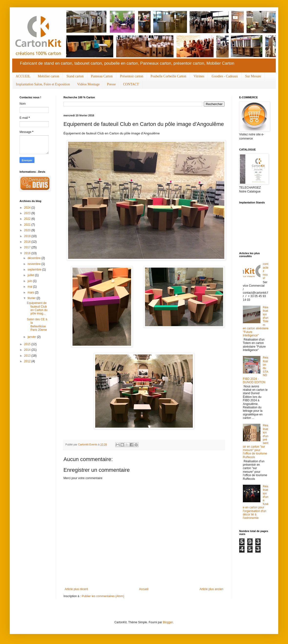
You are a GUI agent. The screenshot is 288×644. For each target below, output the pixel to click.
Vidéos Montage (88, 84)
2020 (28, 230)
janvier (32, 337)
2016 (28, 253)
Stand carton (75, 76)
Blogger (168, 622)
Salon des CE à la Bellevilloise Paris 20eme (37, 325)
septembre (35, 270)
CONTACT (131, 84)
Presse (111, 84)
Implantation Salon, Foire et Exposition (43, 84)
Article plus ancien (211, 589)
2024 (28, 208)
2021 (28, 225)
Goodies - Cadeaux (225, 76)
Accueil (144, 589)
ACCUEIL (23, 76)
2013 (28, 356)
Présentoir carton (132, 76)
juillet (31, 275)
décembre (35, 258)
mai (30, 287)
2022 (28, 219)
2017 (28, 247)
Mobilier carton (48, 76)
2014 (28, 350)
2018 (28, 242)
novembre (35, 264)
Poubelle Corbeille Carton (168, 76)
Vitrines (199, 76)
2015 (28, 344)
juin (30, 281)
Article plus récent (76, 589)
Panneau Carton (102, 76)
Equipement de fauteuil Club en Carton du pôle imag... (37, 308)
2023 (28, 213)
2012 (28, 361)
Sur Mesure (253, 76)
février (32, 298)
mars (31, 292)
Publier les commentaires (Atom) (103, 596)
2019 (28, 236)
